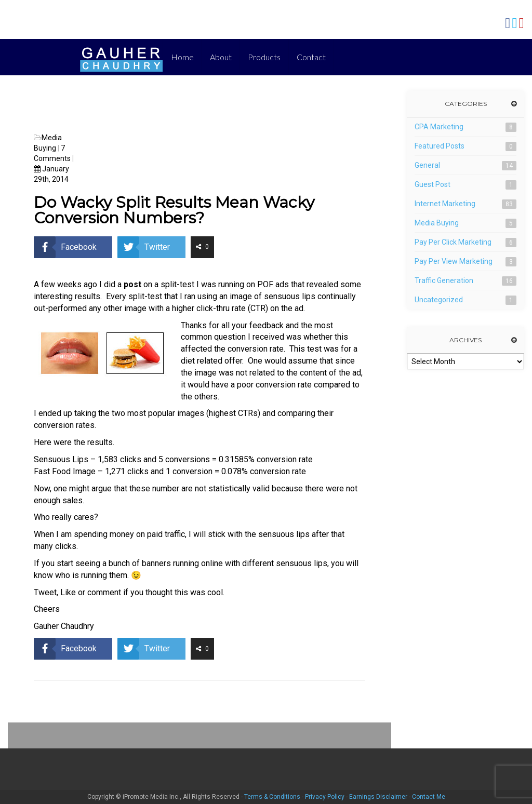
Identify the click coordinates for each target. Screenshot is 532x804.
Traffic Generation (444, 280)
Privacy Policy (325, 797)
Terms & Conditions (272, 797)
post (132, 284)
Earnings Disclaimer (378, 797)
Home (182, 57)
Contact (311, 57)
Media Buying (437, 223)
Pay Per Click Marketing (453, 242)
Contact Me (429, 797)
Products (264, 57)
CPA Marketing (439, 127)
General (427, 165)
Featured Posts (440, 146)
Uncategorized (439, 300)
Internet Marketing (445, 204)
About (221, 57)
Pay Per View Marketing (454, 261)
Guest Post (433, 184)
